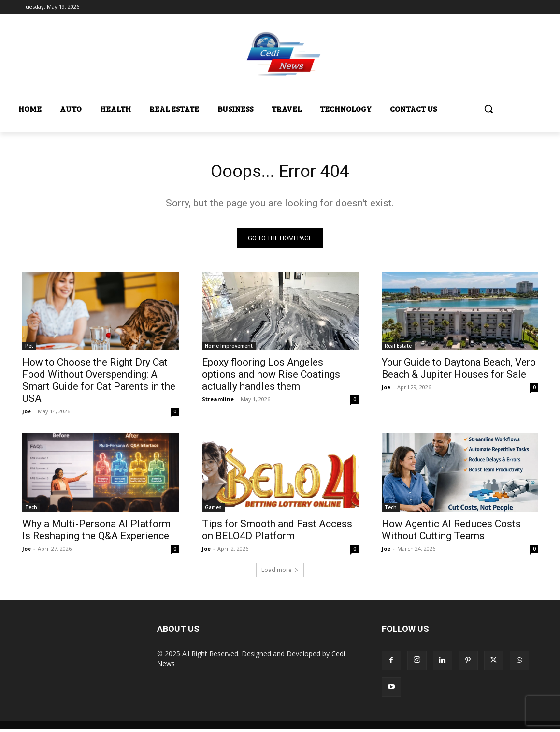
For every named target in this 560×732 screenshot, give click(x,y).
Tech (31, 510)
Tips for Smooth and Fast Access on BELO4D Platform (277, 533)
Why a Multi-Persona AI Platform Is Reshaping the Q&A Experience (96, 533)
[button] (488, 109)
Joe (27, 414)
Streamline (218, 402)
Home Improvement (229, 349)
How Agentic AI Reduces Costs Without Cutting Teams (451, 533)
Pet (29, 349)
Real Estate (398, 349)
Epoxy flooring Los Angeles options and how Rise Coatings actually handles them (271, 377)
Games (213, 510)
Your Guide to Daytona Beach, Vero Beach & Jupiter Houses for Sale (459, 371)
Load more (280, 573)
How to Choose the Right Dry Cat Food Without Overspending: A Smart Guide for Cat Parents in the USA (99, 383)
